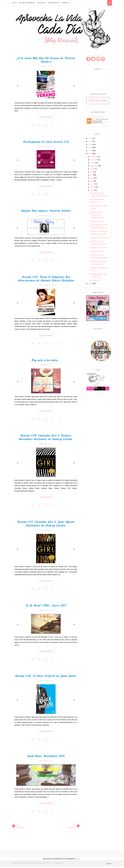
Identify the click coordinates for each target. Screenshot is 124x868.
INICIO (14, 3)
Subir (109, 865)
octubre (93, 163)
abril (91, 181)
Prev (18, 86)
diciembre (93, 157)
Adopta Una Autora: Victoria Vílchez (46, 211)
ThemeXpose (49, 864)
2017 (90, 154)
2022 (90, 138)
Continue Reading (46, 117)
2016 (90, 284)
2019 (90, 148)
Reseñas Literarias (27, 3)
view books (106, 126)
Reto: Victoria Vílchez (97, 251)
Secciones (41, 3)
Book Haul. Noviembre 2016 (46, 757)
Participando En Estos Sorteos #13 (46, 142)
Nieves (94, 119)
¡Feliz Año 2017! (95, 281)
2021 (90, 141)
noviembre (94, 160)
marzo (92, 184)
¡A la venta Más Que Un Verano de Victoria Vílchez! (46, 60)
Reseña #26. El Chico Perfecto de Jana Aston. (46, 677)
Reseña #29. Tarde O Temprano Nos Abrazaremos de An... (97, 215)
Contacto (65, 3)
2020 (90, 145)
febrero (93, 187)
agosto (92, 169)
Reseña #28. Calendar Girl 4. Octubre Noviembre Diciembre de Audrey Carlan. (46, 438)
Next (74, 86)
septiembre (94, 166)
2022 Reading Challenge (98, 117)
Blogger (78, 860)
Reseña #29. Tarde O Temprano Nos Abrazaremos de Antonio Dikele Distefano (46, 279)
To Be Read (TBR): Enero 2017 (46, 606)
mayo (92, 178)
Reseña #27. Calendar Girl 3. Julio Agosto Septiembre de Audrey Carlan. (46, 524)
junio (92, 175)
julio (91, 172)
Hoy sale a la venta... (46, 361)
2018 (90, 151)
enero (92, 190)
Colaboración (54, 3)
